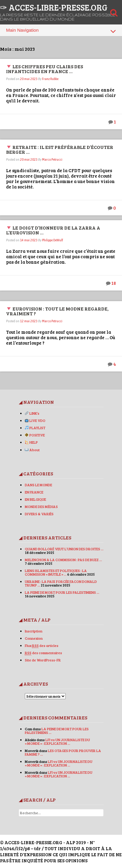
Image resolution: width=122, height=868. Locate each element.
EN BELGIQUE (35, 499)
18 (114, 283)
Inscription (34, 631)
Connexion (34, 638)
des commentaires (43, 653)
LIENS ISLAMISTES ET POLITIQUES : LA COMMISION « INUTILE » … (56, 572)
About (32, 450)
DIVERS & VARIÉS (39, 514)
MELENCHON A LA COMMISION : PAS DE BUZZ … (63, 560)
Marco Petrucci (52, 159)
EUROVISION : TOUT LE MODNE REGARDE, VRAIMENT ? (57, 311)
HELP (31, 442)
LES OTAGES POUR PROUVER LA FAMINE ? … (63, 752)
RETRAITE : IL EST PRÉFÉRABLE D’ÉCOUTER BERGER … (60, 149)
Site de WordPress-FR (43, 660)
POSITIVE (35, 435)
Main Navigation (61, 31)
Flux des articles (42, 646)
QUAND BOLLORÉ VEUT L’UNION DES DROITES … (64, 549)
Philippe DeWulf (53, 240)
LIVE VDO (35, 420)
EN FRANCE (34, 492)
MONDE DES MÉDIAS (41, 506)
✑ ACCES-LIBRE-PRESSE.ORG (54, 7)
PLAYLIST (35, 428)
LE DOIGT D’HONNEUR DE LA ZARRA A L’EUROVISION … (53, 230)
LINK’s (32, 413)
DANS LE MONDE (38, 485)
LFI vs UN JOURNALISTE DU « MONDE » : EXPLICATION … (57, 741)
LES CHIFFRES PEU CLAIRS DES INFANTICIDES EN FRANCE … (45, 69)
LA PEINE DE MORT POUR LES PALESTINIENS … (62, 592)
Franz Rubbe (50, 79)
